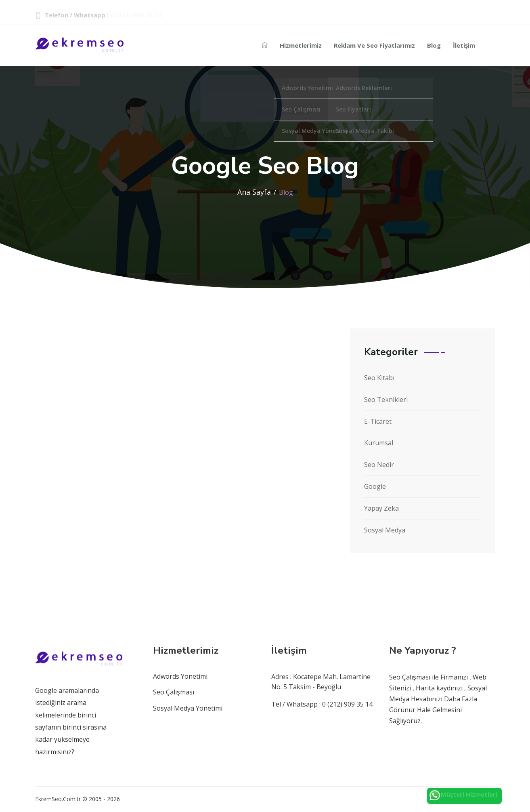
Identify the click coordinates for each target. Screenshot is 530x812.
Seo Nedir (379, 465)
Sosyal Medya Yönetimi (188, 708)
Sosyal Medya (385, 530)
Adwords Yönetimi (180, 676)
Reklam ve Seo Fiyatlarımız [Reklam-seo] (374, 45)
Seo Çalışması (174, 692)
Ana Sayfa (254, 192)
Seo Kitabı (379, 378)
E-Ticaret (378, 421)
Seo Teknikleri (386, 400)
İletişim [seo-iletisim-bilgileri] (464, 45)
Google (375, 486)
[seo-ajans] (265, 45)
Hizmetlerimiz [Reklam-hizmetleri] (301, 45)
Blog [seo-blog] (434, 45)
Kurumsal (379, 443)
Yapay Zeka (381, 508)
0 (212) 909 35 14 (136, 15)
